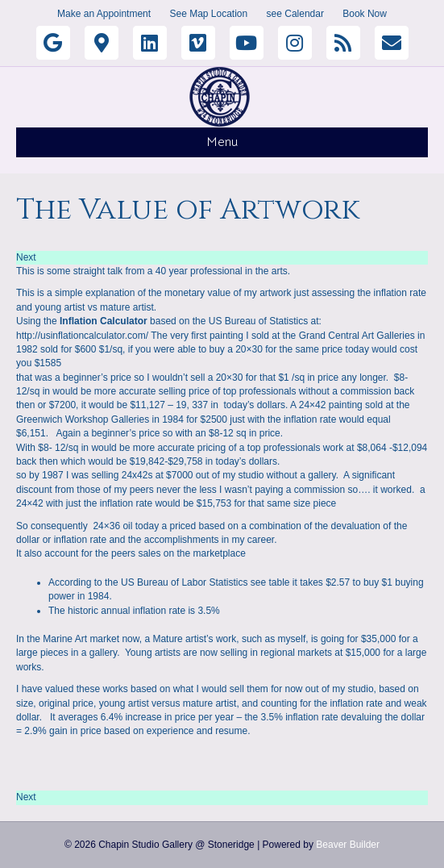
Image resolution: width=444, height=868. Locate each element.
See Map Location (208, 14)
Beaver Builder (348, 845)
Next (26, 257)
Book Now (365, 14)
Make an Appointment (104, 14)
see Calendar (295, 14)
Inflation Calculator (104, 321)
